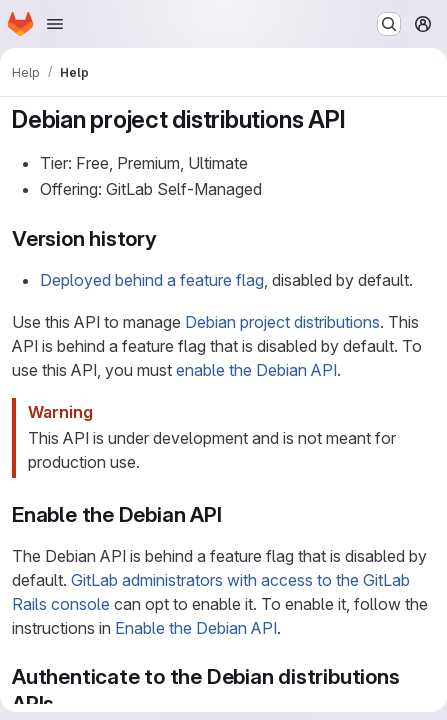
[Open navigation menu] (55, 24)
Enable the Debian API (196, 628)
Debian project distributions (282, 322)
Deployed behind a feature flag (152, 280)
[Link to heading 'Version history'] (168, 238)
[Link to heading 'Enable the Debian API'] (233, 514)
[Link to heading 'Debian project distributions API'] (358, 119)
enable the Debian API (256, 370)
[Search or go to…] (389, 24)
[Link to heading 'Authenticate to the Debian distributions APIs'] (65, 703)
